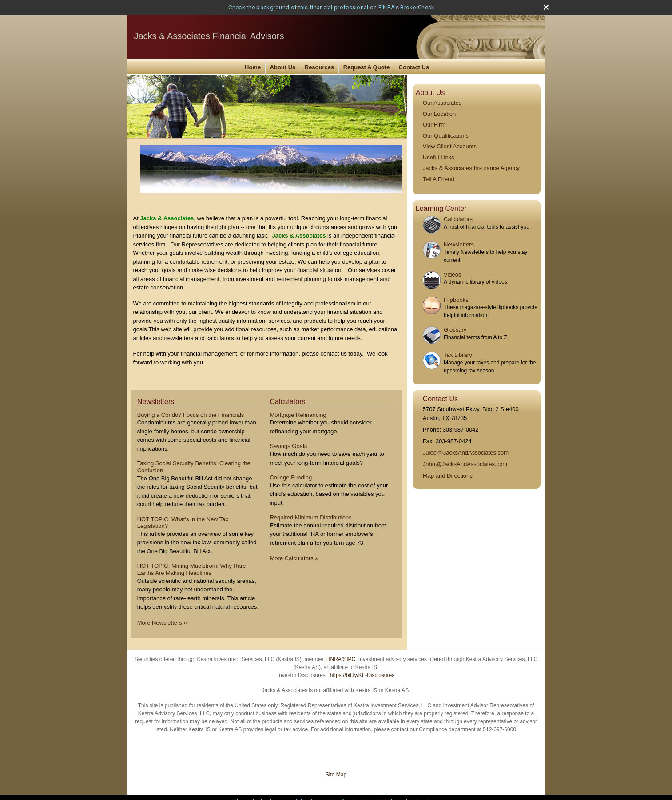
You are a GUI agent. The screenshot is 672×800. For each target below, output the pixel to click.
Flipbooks (456, 300)
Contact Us (414, 67)
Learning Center (441, 208)
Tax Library (458, 355)
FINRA (334, 659)
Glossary (455, 330)
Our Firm (434, 125)
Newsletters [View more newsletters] (156, 402)
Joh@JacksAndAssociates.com (465, 464)
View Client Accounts (450, 146)
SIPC (349, 659)
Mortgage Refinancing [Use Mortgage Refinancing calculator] (298, 415)
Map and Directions (448, 476)
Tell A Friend (439, 179)
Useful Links (439, 157)
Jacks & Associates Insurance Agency (471, 168)
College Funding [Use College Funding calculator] (291, 477)
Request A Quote (367, 67)
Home (253, 67)
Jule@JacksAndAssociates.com (466, 453)
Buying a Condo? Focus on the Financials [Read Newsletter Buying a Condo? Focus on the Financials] (191, 415)
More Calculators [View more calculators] (294, 558)
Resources (319, 67)
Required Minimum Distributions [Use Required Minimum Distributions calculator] (310, 517)
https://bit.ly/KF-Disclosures (362, 675)
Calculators (458, 219)
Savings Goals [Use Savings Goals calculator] (288, 446)
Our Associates (442, 103)
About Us (283, 67)
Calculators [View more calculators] (287, 402)
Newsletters (459, 244)
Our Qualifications (446, 136)
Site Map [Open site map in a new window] (336, 775)
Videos (453, 275)
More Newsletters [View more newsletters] (162, 623)
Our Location (439, 114)
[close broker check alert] (546, 7)
